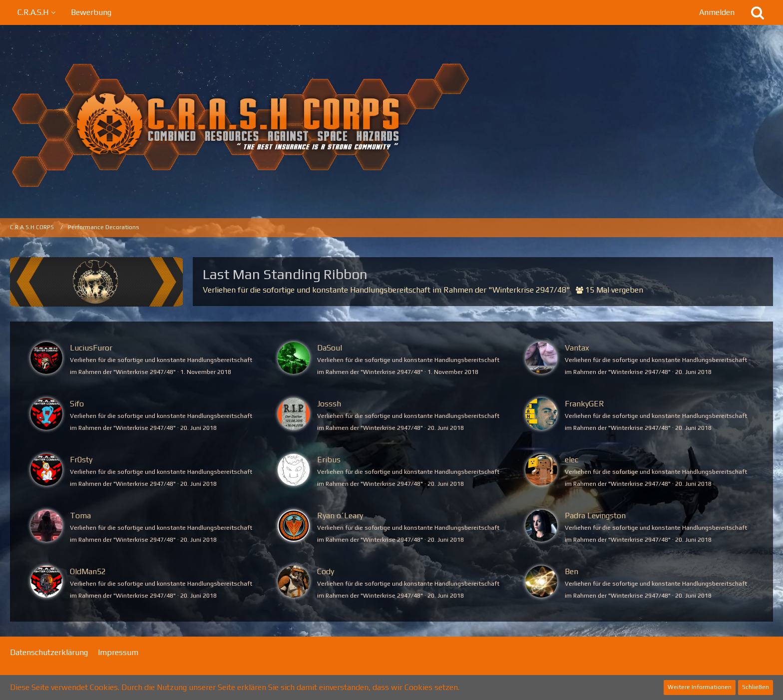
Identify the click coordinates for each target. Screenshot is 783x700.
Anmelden (717, 12)
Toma (80, 516)
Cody (326, 571)
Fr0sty (81, 460)
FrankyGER (585, 404)
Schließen (756, 687)
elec (572, 460)
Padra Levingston (595, 516)
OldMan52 (88, 571)
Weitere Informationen (700, 687)
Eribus (329, 460)
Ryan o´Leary (340, 516)
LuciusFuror (91, 348)
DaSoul (330, 348)
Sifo (77, 404)
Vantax (577, 348)
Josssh (329, 404)
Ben (572, 571)
